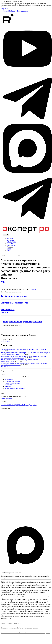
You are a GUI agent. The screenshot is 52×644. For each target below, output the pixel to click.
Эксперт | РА (7, 11)
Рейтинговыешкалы (8, 311)
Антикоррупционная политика (15, 388)
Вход (5, 13)
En (4, 235)
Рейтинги (10, 238)
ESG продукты (11, 242)
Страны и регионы (18, 358)
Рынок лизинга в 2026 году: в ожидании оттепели (17, 349)
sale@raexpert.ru (6, 341)
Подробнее (4, 9)
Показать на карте (7, 398)
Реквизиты (8, 385)
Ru (8, 235)
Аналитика (10, 240)
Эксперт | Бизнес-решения (19, 11)
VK (3, 282)
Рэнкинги (10, 244)
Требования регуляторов (14, 296)
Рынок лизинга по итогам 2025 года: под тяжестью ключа (20, 360)
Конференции (11, 245)
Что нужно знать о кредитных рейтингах (23, 322)
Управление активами (13, 365)
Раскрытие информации (12, 383)
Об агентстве (9, 379)
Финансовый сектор (13, 354)
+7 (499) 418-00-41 (19, 405)
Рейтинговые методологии (15, 303)
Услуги (9, 249)
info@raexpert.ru (31, 405)
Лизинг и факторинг (40, 349)
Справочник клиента (10, 326)
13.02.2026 (33, 289)
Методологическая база (12, 381)
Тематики (10, 247)
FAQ (8, 250)
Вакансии (8, 386)
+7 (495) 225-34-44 (7, 405)
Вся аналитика (6, 367)
